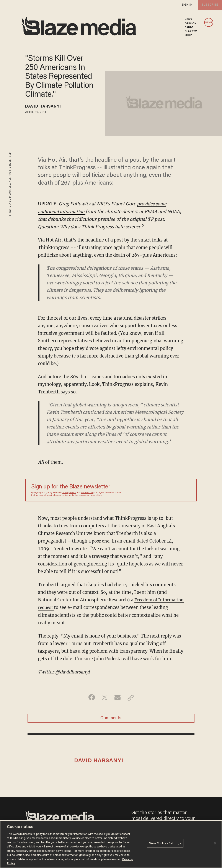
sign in (187, 5)
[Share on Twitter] (104, 697)
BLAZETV (191, 31)
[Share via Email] (118, 697)
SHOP (188, 35)
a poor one (100, 541)
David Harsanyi (46, 107)
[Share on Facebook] (91, 697)
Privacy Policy (69, 493)
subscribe (209, 5)
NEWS (188, 20)
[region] (111, 844)
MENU (209, 23)
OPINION (191, 24)
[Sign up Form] (160, 490)
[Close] (215, 843)
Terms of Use (87, 493)
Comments (111, 718)
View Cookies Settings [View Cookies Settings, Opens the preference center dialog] (165, 844)
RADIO (189, 27)
